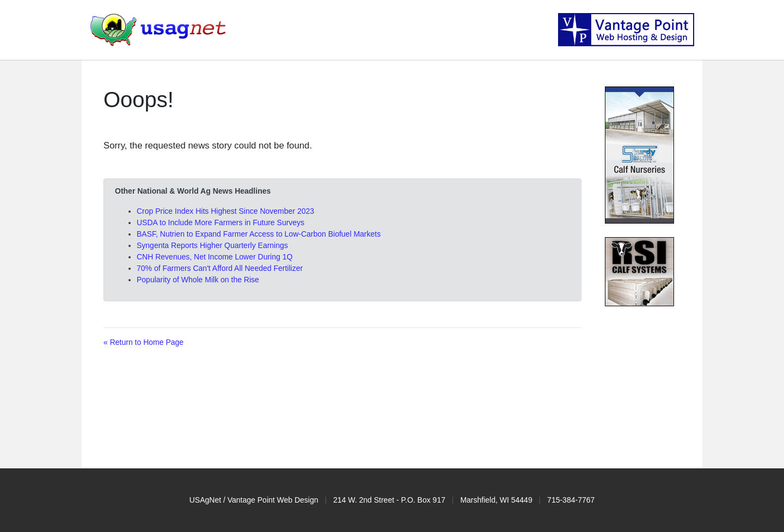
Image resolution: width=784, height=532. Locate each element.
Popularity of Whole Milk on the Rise (198, 280)
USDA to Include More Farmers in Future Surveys (220, 222)
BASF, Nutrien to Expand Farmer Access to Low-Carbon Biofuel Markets (259, 234)
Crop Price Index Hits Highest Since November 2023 (225, 211)
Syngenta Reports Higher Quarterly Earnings (212, 245)
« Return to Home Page (143, 342)
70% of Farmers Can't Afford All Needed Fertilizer (220, 268)
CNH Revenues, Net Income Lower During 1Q (215, 257)
